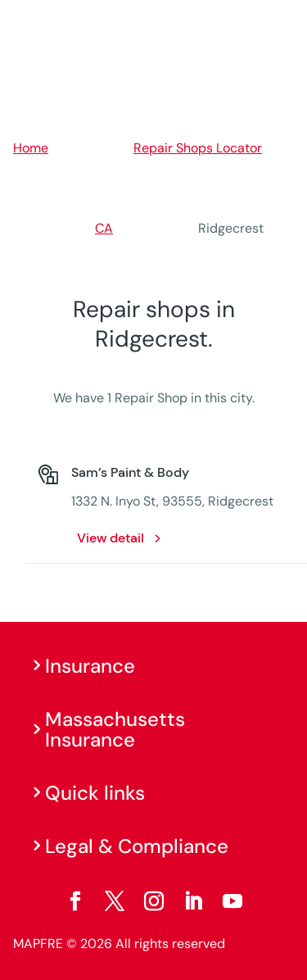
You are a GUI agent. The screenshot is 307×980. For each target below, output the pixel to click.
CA (104, 228)
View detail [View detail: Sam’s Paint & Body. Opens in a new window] (111, 538)
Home (31, 148)
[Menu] (283, 20)
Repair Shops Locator (198, 148)
